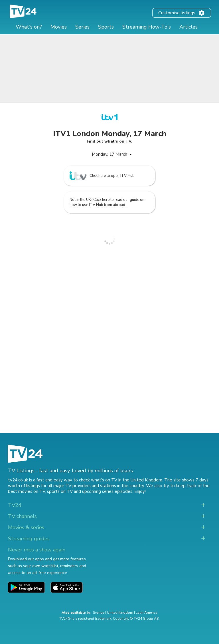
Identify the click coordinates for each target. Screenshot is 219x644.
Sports (106, 27)
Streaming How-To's (147, 27)
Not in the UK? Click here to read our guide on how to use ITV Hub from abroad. (107, 202)
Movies (59, 27)
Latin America (147, 613)
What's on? (29, 27)
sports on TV (60, 491)
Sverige (99, 613)
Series (82, 27)
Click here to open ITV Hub (102, 176)
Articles (188, 27)
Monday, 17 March (109, 154)
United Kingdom (120, 613)
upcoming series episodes (107, 491)
